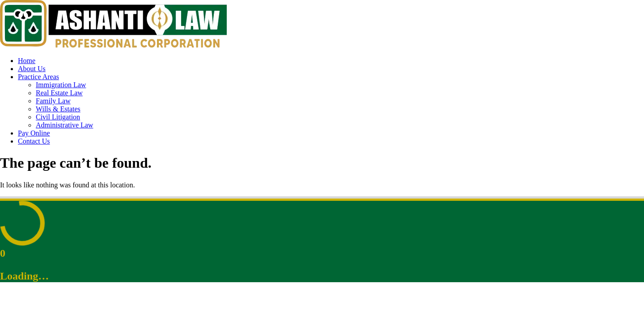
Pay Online (34, 133)
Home (27, 61)
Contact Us (34, 141)
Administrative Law (64, 125)
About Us (32, 69)
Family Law (53, 101)
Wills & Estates (58, 109)
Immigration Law (61, 85)
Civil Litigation (58, 117)
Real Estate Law (59, 93)
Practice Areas (38, 77)
